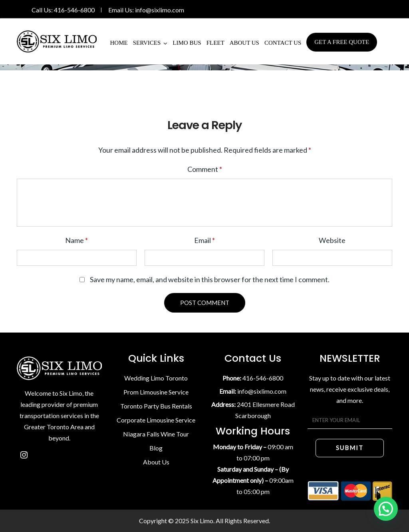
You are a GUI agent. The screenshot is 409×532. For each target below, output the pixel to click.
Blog (156, 448)
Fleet (215, 43)
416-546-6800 (74, 10)
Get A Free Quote (342, 42)
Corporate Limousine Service (156, 420)
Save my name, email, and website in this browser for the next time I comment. (210, 279)
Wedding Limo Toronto (156, 378)
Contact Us (283, 43)
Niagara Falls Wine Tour (156, 434)
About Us (244, 43)
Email (204, 240)
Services (147, 43)
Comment (205, 169)
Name (76, 240)
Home (119, 43)
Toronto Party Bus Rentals (156, 406)
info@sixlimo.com (160, 10)
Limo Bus (187, 43)
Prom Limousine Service (156, 392)
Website (332, 240)
